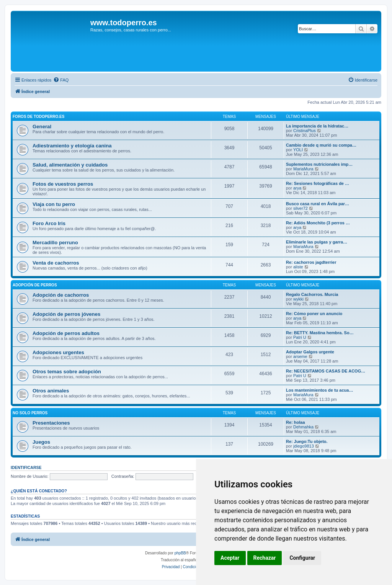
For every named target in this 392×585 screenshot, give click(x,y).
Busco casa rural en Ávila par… (318, 204)
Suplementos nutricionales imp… (319, 164)
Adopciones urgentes (58, 352)
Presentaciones (51, 423)
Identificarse (26, 467)
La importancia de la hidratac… (317, 126)
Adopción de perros (35, 285)
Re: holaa (296, 422)
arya (297, 188)
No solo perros (30, 413)
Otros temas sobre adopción (67, 372)
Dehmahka (303, 427)
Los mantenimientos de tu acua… (319, 390)
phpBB (180, 553)
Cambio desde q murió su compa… (321, 145)
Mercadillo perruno (55, 243)
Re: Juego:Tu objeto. (307, 441)
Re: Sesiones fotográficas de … (318, 183)
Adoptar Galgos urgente (310, 352)
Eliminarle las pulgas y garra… (317, 242)
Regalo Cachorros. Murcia (312, 294)
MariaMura (303, 169)
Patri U (300, 337)
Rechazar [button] (265, 558)
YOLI (298, 150)
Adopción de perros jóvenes (66, 314)
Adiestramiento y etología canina (72, 146)
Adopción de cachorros (61, 295)
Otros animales (51, 391)
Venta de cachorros (56, 263)
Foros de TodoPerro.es (38, 117)
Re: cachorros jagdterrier (311, 262)
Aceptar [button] (230, 558)
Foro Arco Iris (49, 223)
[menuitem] (61, 80)
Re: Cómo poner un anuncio (314, 314)
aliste (298, 267)
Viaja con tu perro (54, 204)
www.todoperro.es (124, 23)
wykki (298, 299)
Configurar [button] (302, 558)
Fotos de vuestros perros (63, 184)
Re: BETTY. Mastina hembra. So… (320, 333)
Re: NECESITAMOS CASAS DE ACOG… (326, 371)
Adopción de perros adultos (66, 333)
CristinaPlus (305, 131)
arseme (300, 356)
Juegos (41, 442)
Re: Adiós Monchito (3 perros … (318, 223)
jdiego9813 (304, 446)
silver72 (301, 208)
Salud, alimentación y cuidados (70, 165)
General (42, 127)
